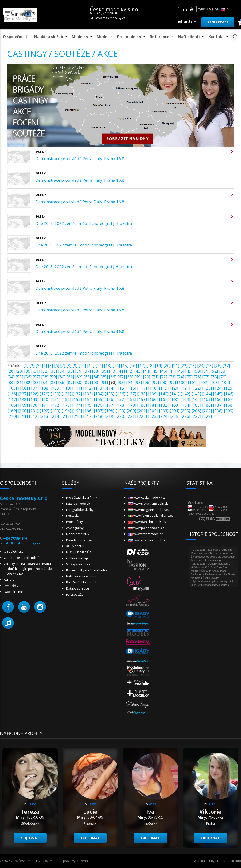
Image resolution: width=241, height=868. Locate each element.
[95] (138, 382)
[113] (99, 388)
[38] (96, 371)
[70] (147, 377)
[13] (108, 366)
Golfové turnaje (77, 558)
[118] (153, 388)
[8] (69, 366)
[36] (79, 371)
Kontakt (216, 37)
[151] (56, 399)
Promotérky (74, 522)
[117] (142, 388)
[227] (196, 416)
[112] (88, 388)
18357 (92, 804)
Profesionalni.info (228, 861)
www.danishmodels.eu (147, 522)
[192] (45, 411)
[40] (113, 371)
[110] (66, 388)
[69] (138, 377)
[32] (45, 371)
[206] (196, 411)
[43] (138, 371)
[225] (175, 416)
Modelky (80, 37)
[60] (62, 377)
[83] (36, 382)
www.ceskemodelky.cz (147, 497)
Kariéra (9, 579)
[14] (116, 366)
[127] (23, 394)
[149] (34, 399)
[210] (12, 416)
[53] (223, 371)
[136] (120, 394)
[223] (153, 416)
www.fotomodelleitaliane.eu (151, 516)
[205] (185, 411)
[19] (159, 366)
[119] (164, 388)
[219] (110, 416)
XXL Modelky (75, 546)
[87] (70, 382)
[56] (28, 377)
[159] (142, 399)
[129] (45, 394)
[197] (99, 411)
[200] (131, 411)
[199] (120, 411)
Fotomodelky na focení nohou (87, 570)
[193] (56, 411)
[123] (207, 388)
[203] (164, 411)
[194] (66, 411)
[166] (218, 399)
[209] (229, 411)
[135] (110, 394)
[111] (77, 388)
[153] (77, 399)
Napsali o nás (14, 592)
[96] (147, 382)
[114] (110, 388)
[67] (121, 377)
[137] (131, 394)
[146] (229, 394)
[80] (11, 382)
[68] (130, 377)
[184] (185, 405)
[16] (133, 366)
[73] (172, 377)
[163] (185, 399)
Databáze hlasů (78, 588)
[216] (77, 416)
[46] (164, 371)
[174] (77, 405)
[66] (113, 377)
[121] (185, 388)
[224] (164, 416)
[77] (206, 377)
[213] (45, 416)
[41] (121, 371)
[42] (130, 371)
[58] (45, 377)
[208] (218, 411)
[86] (62, 382)
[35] (70, 371)
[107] (34, 388)
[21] (176, 366)
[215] (66, 416)
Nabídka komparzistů (81, 576)
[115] (120, 388)
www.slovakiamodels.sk (148, 504)
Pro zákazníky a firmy (82, 497)
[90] (96, 382)
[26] (218, 366)
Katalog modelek (78, 504)
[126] (12, 394)
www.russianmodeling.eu (149, 540)
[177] (110, 405)
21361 (213, 804)
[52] (214, 371)
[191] (34, 411)
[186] (207, 405)
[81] (20, 382)
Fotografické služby (80, 510)
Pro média (11, 586)
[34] (62, 371)
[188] (229, 405)
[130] (56, 394)
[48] (181, 371)
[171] (45, 405)
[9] (75, 366)
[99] (172, 382)
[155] (99, 399)
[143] (196, 394)
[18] (150, 366)
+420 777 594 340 (15, 538)
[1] (26, 366)
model (103, 37)
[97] (155, 382)
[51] (206, 371)
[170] (34, 405)
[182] (164, 405)
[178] (120, 405)
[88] (79, 382)
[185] (196, 405)
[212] (34, 416)
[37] (87, 371)
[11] (91, 366)
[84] (45, 382)
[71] (155, 377)
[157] (120, 399)
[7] (63, 366)
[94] (130, 382)
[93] (121, 382)
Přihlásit (187, 22)
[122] (196, 388)
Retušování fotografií (81, 582)
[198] (110, 411)
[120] (175, 388)
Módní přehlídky (78, 534)
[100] (182, 382)
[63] (87, 377)
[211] (23, 416)
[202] (153, 411)
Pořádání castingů (79, 540)
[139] (153, 394)
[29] (20, 371)
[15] (125, 366)
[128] (34, 394)
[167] (229, 399)
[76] (197, 377)
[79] (223, 377)
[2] (32, 366)
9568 (153, 804)
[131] (66, 394)
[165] (207, 399)
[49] (189, 371)
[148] (23, 399)
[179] (131, 405)
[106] (23, 388)
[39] (104, 371)
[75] (189, 377)
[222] (142, 416)
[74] (181, 377)
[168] (12, 405)
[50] (197, 371)
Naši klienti (189, 37)
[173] (66, 405)
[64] (96, 377)
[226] (185, 416)
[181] (153, 405)
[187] (218, 405)
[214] (56, 416)
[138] (142, 394)
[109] (56, 388)
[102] (204, 382)
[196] (88, 411)
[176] (99, 405)
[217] (88, 416)
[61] (70, 377)
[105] (12, 388)
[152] (66, 399)
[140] (164, 394)
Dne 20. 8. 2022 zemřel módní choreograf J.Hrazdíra (84, 223)
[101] (193, 382)
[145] (218, 394)
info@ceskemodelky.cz (110, 18)
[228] (207, 416)
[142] (185, 394)
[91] (104, 382)
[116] (131, 388)
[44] (147, 371)
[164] (196, 399)
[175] (88, 405)
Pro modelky (129, 37)
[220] (120, 416)
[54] (11, 377)
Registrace (218, 22)
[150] (45, 399)
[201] (142, 411)
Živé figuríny (75, 528)
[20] (167, 366)
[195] (77, 411)
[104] (225, 382)
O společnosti (16, 37)
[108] (45, 388)
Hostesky (73, 516)
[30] (28, 371)
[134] (99, 394)
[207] (207, 411)
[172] (56, 405)
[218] (99, 416)
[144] (207, 394)
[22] (184, 366)
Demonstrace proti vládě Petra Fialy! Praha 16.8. (80, 158)
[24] (201, 366)
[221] (131, 416)
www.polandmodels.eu (147, 528)
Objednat (30, 838)
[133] (88, 394)
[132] (77, 394)
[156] (110, 399)
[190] (23, 411)
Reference (159, 37)
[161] (164, 399)
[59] (53, 377)
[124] (218, 388)
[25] (209, 366)
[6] (57, 366)
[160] (153, 399)
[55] (20, 377)
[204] (175, 411)
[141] (175, 394)
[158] (131, 399)
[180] (142, 405)
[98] (164, 382)
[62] (79, 377)
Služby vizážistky (78, 564)
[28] (11, 371)
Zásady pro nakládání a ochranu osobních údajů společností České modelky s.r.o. (28, 569)
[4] (44, 366)
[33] (53, 371)
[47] (172, 371)
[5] (51, 366)
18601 (32, 804)
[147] (12, 399)
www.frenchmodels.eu (147, 534)
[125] (229, 388)
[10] (82, 366)
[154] (88, 399)
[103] (214, 382)
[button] (8, 607)
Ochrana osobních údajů (22, 558)
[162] (175, 399)
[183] (175, 405)
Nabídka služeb (49, 37)
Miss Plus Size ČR (78, 552)
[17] (142, 366)
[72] (164, 377)
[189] (12, 411)
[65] (104, 377)
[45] (155, 371)
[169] (23, 405)
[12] (99, 366)
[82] (28, 382)
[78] (214, 377)
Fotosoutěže (75, 594)
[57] (36, 377)
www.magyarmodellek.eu (149, 510)
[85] (53, 382)
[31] (36, 371)
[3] (38, 366)
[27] (226, 366)
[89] (87, 382)
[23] (193, 366)
